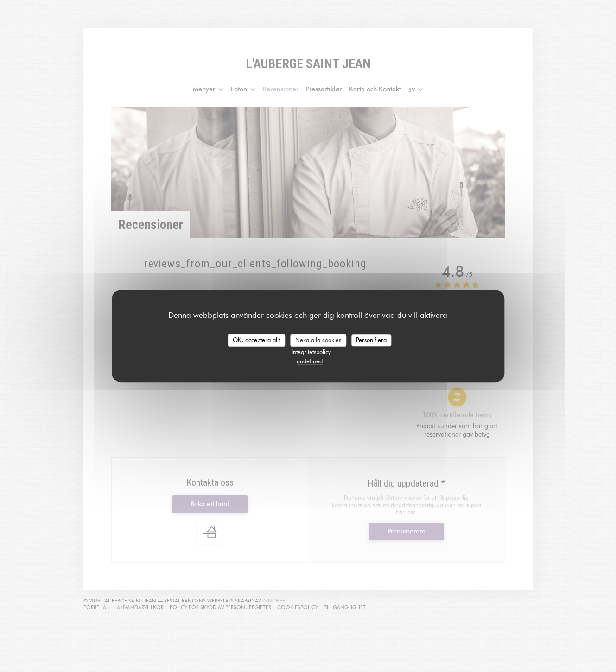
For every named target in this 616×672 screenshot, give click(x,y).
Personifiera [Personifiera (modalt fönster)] (371, 340)
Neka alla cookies (318, 340)
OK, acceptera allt (256, 340)
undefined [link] (310, 361)
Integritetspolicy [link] (311, 352)
